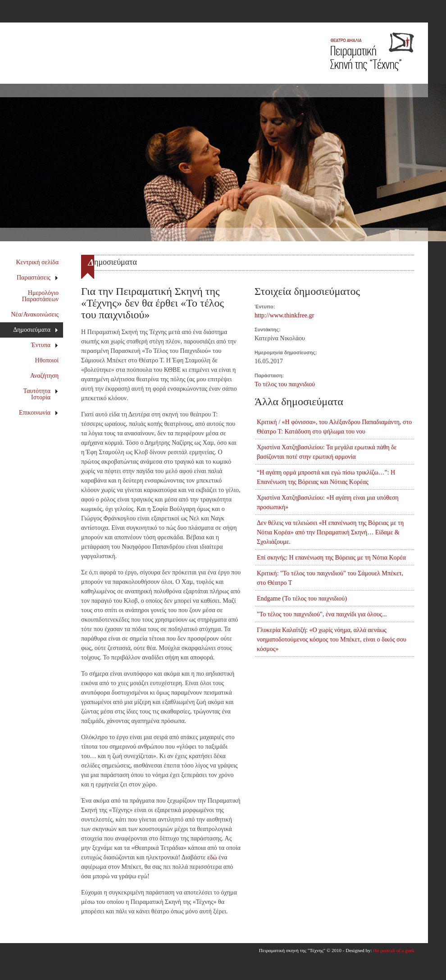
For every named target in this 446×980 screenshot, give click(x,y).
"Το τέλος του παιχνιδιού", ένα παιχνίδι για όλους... (322, 614)
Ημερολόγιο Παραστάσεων (40, 296)
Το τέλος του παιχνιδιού (285, 384)
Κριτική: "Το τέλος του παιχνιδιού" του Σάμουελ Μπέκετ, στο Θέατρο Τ (330, 578)
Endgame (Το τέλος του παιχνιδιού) (302, 598)
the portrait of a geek (394, 950)
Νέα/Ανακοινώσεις (35, 314)
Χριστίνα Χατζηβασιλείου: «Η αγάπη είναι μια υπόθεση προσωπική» (328, 502)
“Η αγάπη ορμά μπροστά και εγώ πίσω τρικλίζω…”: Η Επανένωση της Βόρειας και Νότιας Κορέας (326, 477)
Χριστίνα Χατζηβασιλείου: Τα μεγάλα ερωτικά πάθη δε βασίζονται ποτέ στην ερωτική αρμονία (327, 452)
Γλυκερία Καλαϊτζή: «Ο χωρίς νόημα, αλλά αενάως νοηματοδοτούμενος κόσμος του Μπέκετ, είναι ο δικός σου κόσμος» (332, 639)
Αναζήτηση (44, 376)
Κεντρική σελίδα (38, 262)
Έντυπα (45, 345)
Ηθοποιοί (47, 360)
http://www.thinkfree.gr (284, 315)
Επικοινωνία (39, 413)
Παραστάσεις (38, 278)
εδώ (212, 857)
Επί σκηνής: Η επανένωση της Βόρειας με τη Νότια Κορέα (331, 558)
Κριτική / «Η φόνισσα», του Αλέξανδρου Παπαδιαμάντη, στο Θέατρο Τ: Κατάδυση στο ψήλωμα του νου (334, 427)
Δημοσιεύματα (36, 330)
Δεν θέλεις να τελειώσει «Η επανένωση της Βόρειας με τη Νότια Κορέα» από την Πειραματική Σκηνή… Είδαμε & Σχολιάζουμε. (330, 532)
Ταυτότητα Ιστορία (41, 394)
